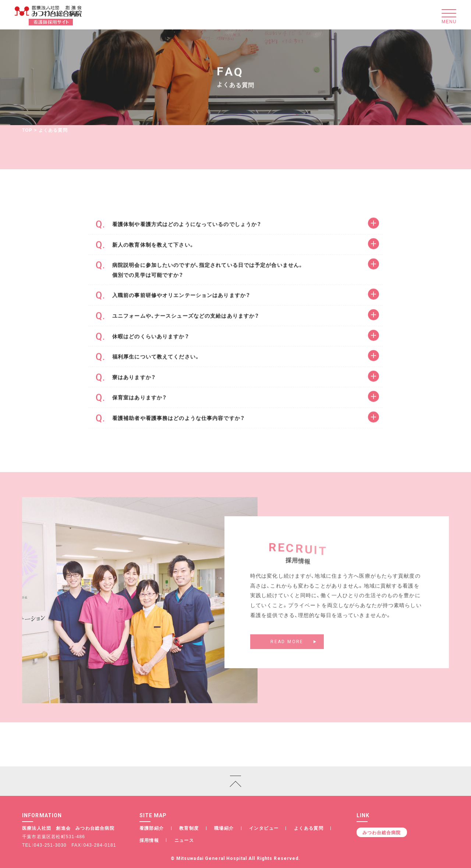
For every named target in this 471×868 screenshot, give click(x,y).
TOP (27, 130)
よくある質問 (309, 828)
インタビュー (264, 828)
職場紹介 (224, 828)
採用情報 (149, 840)
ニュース (184, 840)
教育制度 (189, 828)
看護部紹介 (152, 828)
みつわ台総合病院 (382, 832)
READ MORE (287, 647)
